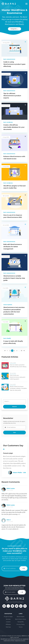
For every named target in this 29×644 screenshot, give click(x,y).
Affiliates (8, 624)
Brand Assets (21, 617)
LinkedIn (12, 606)
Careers (8, 622)
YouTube (17, 606)
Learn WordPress (8, 122)
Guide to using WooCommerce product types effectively (14, 64)
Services (8, 619)
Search (14, 407)
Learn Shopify (7, 338)
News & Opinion (8, 305)
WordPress (21, 606)
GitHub (25, 606)
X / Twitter (8, 606)
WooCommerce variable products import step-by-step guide (14, 278)
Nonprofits (21, 622)
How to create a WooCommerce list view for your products (17, 489)
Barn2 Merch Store (21, 619)
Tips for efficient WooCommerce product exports (12, 96)
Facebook (4, 606)
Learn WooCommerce (9, 59)
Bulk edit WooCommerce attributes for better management (13, 247)
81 (21, 351)
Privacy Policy (21, 624)
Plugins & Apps (8, 617)
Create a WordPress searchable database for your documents (14, 127)
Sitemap (8, 627)
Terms (21, 627)
